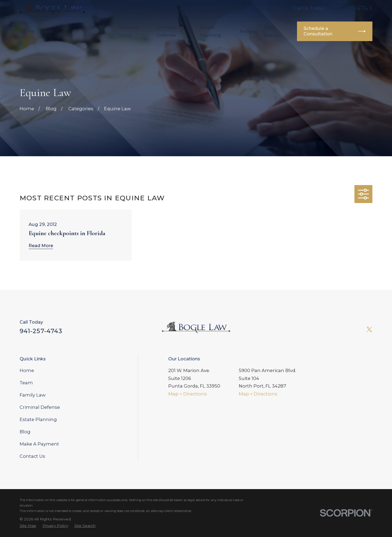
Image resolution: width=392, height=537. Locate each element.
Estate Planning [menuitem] (210, 31)
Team (26, 383)
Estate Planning (38, 419)
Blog (25, 432)
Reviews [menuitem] (249, 31)
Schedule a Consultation (335, 31)
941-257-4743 (351, 8)
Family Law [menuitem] (97, 31)
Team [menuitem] (46, 31)
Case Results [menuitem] (272, 31)
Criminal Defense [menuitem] (166, 31)
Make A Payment (39, 444)
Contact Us (32, 456)
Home (27, 370)
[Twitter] (369, 329)
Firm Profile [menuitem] (66, 31)
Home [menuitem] (27, 31)
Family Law (33, 395)
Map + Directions (188, 394)
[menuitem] (28, 526)
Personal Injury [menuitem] (129, 31)
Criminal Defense (40, 407)
